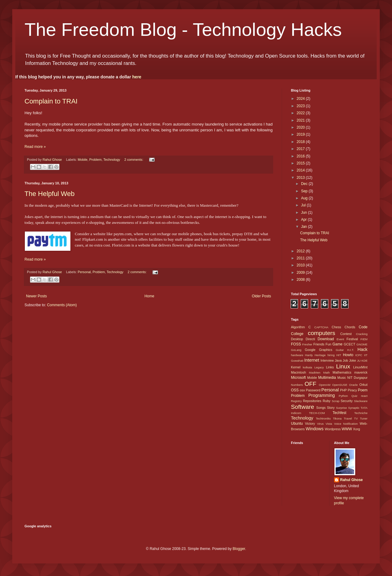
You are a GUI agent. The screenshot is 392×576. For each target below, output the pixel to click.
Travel (348, 418)
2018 (301, 142)
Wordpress (333, 429)
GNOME (362, 344)
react (364, 396)
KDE (364, 361)
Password (313, 390)
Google (310, 350)
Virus (320, 424)
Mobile (83, 160)
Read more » (35, 147)
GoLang (296, 350)
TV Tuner (361, 418)
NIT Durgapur (357, 378)
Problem (96, 160)
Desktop (297, 339)
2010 (301, 265)
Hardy (309, 355)
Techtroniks (323, 418)
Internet (312, 360)
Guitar (340, 350)
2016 (301, 156)
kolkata (307, 367)
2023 (301, 106)
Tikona (337, 418)
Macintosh (298, 372)
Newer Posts (36, 296)
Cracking (362, 334)
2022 (301, 113)
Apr (304, 220)
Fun (328, 344)
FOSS (296, 344)
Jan (305, 227)
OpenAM (325, 385)
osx (302, 390)
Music (341, 378)
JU (359, 361)
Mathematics (342, 372)
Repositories (312, 401)
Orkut (364, 385)
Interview (327, 360)
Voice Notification (346, 424)
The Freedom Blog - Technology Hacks (183, 30)
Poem (363, 390)
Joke (353, 360)
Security (347, 401)
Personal (84, 272)
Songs (321, 408)
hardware (297, 355)
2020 (301, 127)
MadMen (315, 373)
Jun (305, 213)
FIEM (364, 339)
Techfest (339, 413)
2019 (301, 134)
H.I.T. (351, 350)
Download (326, 339)
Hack (362, 349)
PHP (343, 390)
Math (326, 373)
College (297, 334)
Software (303, 407)
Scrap (335, 401)
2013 (301, 178)
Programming (322, 395)
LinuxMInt (360, 367)
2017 (301, 149)
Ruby (327, 401)
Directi (310, 339)
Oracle (353, 385)
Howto (348, 355)
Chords (350, 327)
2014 (301, 170)
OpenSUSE (340, 385)
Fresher (307, 344)
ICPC (359, 355)
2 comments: (134, 160)
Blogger (239, 549)
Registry (296, 401)
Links (330, 367)
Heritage (320, 355)
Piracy (352, 390)
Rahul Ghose (352, 480)
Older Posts (261, 296)
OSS (295, 390)
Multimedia (327, 378)
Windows (315, 429)
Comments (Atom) (62, 305)
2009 (301, 273)
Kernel (296, 367)
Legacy (319, 367)
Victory (310, 424)
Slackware (361, 401)
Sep (305, 191)
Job (345, 360)
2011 (301, 258)
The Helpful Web (49, 194)
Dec (305, 184)
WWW (347, 429)
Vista (329, 424)
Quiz (354, 396)
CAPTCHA (321, 327)
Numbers (297, 385)
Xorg (357, 429)
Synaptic (354, 408)
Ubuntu (297, 424)
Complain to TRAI (51, 101)
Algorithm (298, 327)
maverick (361, 372)
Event (340, 339)
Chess (336, 327)
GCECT (349, 344)
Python (343, 396)
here (137, 77)
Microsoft (298, 378)
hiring (331, 355)
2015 (301, 163)
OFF (311, 384)
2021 (301, 120)
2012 (301, 251)
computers (322, 333)
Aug (305, 198)
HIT (339, 355)
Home (149, 296)
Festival (352, 339)
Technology (112, 160)
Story (331, 408)
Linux (343, 366)
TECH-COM (317, 413)
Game (337, 344)
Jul (304, 205)
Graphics (326, 350)
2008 (301, 280)
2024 (301, 99)
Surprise (341, 408)
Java (338, 360)
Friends (319, 344)
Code (363, 327)
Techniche (361, 413)
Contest (346, 334)
